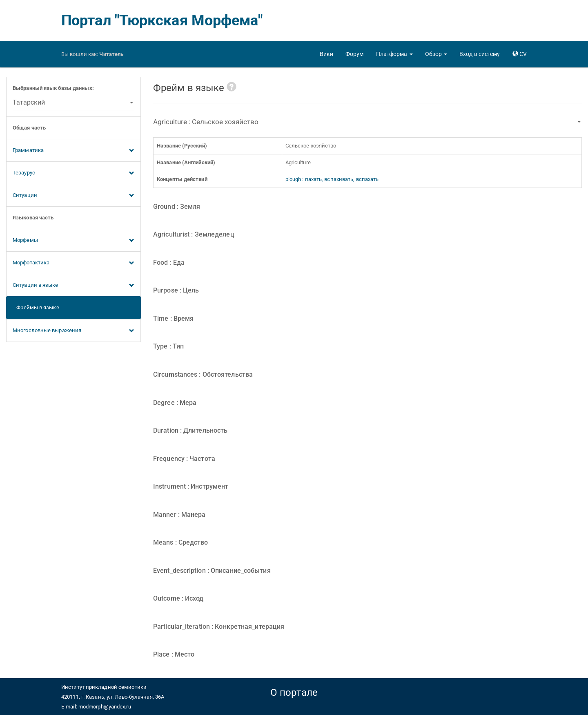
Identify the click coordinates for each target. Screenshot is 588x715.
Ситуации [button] (73, 196)
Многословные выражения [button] (73, 331)
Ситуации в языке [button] (73, 286)
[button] (394, 54)
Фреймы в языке (36, 307)
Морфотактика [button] (73, 263)
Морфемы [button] (73, 241)
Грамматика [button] (73, 151)
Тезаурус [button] (73, 173)
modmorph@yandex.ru (105, 707)
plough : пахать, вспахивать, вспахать (332, 179)
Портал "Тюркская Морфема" (162, 20)
